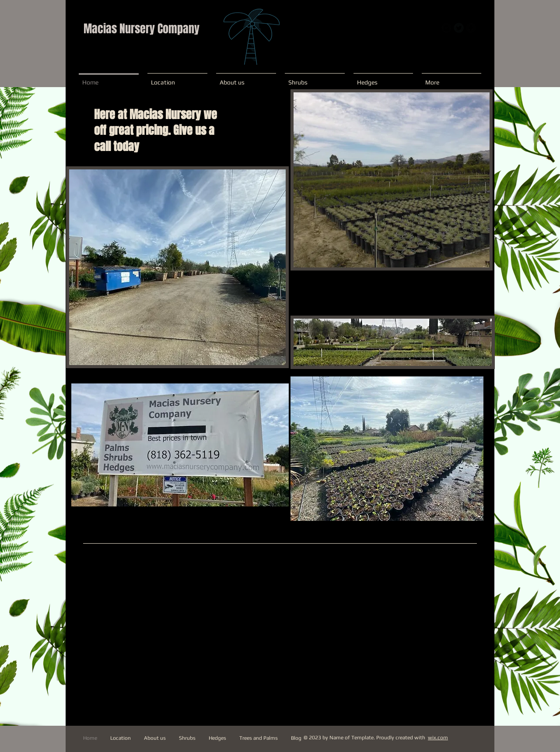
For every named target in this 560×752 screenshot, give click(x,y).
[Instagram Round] (446, 28)
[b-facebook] (471, 28)
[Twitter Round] (459, 28)
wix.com (438, 738)
